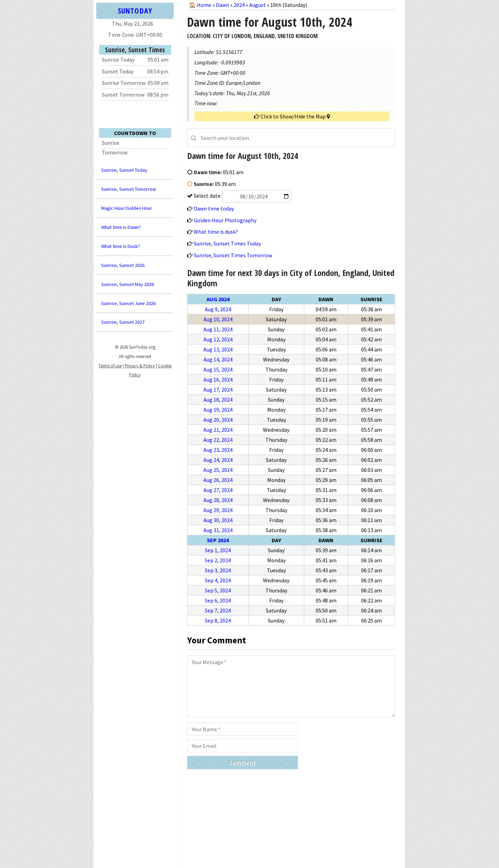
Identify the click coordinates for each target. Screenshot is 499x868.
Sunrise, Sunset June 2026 (128, 303)
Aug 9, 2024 (218, 309)
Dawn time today (214, 208)
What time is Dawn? (121, 227)
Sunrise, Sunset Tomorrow (129, 189)
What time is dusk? (216, 232)
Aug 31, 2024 (218, 530)
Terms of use (110, 366)
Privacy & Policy (140, 366)
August (257, 5)
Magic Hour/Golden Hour (127, 208)
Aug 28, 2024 (218, 500)
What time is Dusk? (121, 246)
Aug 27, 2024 (218, 490)
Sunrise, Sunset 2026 (123, 265)
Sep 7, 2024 (218, 610)
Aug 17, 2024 (218, 390)
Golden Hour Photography (225, 220)
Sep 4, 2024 (218, 580)
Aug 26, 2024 (218, 480)
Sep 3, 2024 (218, 570)
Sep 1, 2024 (218, 550)
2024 (239, 5)
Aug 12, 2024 (218, 339)
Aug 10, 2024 (218, 319)
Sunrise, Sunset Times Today (227, 243)
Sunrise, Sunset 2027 (123, 322)
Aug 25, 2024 (218, 470)
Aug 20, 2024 (218, 420)
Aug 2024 (218, 299)
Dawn (222, 5)
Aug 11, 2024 (218, 329)
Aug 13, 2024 (218, 349)
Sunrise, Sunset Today (124, 170)
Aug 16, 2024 (218, 379)
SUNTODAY (135, 11)
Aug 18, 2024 (218, 400)
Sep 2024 (218, 540)
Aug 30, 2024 (218, 520)
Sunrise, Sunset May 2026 (128, 284)
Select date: (242, 196)
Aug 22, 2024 (218, 440)
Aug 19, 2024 (218, 410)
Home (204, 5)
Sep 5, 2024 (218, 590)
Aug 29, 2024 (218, 510)
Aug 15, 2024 (218, 369)
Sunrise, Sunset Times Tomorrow (233, 255)
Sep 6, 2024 (218, 600)
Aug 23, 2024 (218, 450)
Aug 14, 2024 (218, 359)
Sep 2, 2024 (218, 560)
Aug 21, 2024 (218, 430)
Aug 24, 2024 (218, 460)
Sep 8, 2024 (218, 620)
